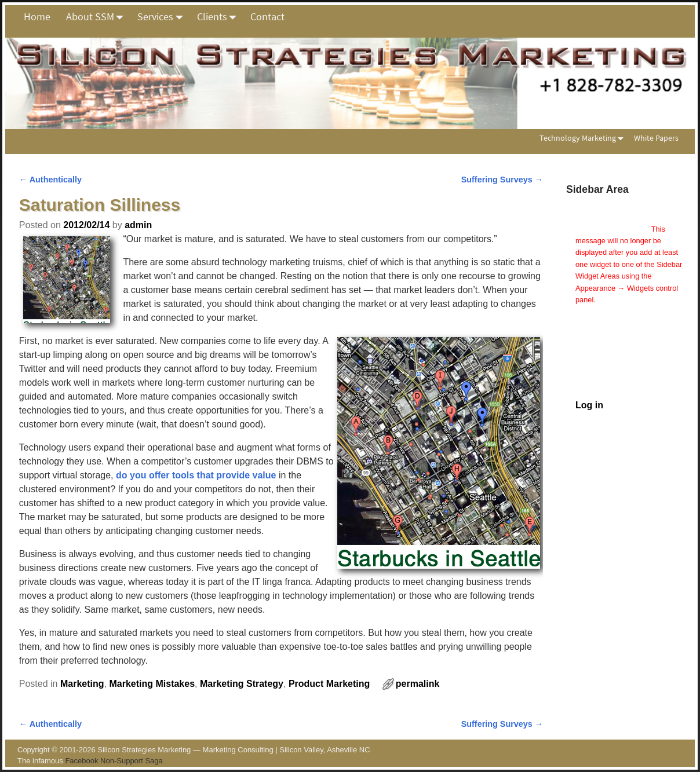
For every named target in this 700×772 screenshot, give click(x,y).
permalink (418, 684)
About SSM (98, 17)
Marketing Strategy (242, 684)
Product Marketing (329, 684)
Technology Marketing (584, 138)
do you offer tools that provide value (196, 475)
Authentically (50, 180)
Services (163, 17)
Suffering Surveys (502, 180)
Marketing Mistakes (152, 684)
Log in (589, 405)
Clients (220, 17)
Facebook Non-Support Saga (114, 761)
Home (37, 17)
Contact (267, 17)
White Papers (656, 138)
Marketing (82, 684)
